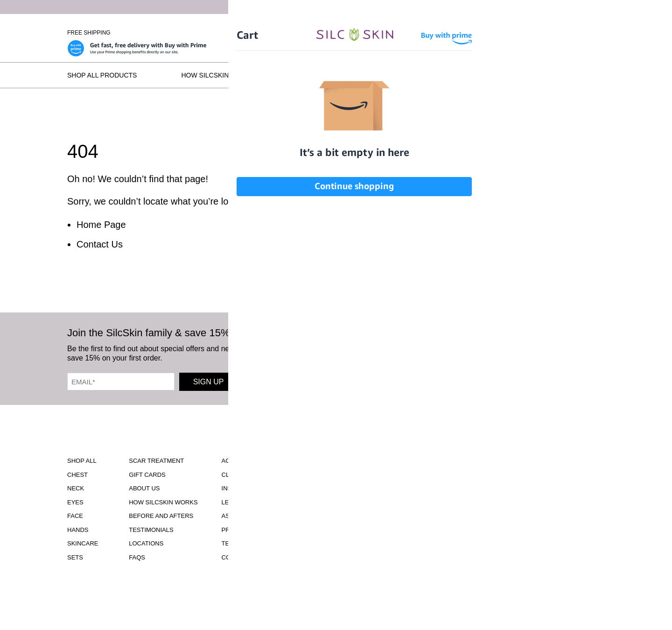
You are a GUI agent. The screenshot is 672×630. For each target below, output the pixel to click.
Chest (77, 475)
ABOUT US (144, 488)
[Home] (336, 33)
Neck (76, 488)
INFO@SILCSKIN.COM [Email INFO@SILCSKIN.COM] (365, 546)
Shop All (82, 461)
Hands (78, 530)
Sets (75, 557)
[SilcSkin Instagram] (392, 351)
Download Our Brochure (365, 469)
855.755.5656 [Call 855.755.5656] (365, 538)
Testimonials (437, 75)
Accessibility (244, 461)
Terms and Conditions (259, 543)
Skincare (83, 543)
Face (75, 516)
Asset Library (245, 516)
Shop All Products (102, 75)
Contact (236, 557)
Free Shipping (89, 33)
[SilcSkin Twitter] (507, 351)
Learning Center (251, 502)
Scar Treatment (156, 461)
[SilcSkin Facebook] (418, 351)
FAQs (596, 75)
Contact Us (100, 244)
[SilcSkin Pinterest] (477, 351)
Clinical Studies (249, 475)
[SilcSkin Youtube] (446, 351)
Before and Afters (334, 75)
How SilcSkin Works (218, 75)
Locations (525, 75)
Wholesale (587, 33)
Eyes (75, 502)
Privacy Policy (247, 530)
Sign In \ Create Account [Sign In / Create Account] (492, 33)
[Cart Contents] (550, 33)
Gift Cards (147, 475)
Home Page (101, 225)
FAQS (137, 557)
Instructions (245, 488)
